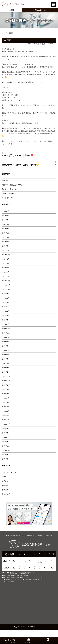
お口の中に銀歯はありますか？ (13, 185)
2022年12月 (6, 255)
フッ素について (7, 198)
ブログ (4, 477)
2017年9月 (5, 455)
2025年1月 (5, 211)
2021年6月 (5, 302)
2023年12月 (6, 233)
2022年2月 (5, 272)
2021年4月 (5, 311)
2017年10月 (6, 450)
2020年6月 (5, 355)
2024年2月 (5, 229)
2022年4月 (5, 268)
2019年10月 (6, 385)
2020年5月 (5, 359)
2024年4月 (5, 224)
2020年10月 (6, 337)
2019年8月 (5, 394)
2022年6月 (5, 263)
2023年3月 (5, 246)
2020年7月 (5, 350)
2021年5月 (5, 307)
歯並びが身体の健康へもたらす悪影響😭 (20, 165)
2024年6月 (5, 220)
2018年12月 (6, 424)
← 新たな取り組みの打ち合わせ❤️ (17, 155)
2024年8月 (5, 216)
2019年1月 (5, 420)
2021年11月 (6, 285)
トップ (4, 33)
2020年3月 (5, 368)
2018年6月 (5, 442)
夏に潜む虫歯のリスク (10, 189)
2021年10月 (6, 289)
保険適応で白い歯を (9, 194)
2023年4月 (5, 242)
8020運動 (5, 181)
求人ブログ (6, 494)
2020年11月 (6, 333)
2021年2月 (5, 320)
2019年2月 (5, 415)
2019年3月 (5, 411)
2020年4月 (5, 363)
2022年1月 (5, 276)
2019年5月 (5, 402)
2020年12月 (6, 329)
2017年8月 (5, 459)
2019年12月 (6, 376)
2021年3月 (5, 315)
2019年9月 (5, 389)
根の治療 (5, 490)
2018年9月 (5, 429)
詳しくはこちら (40, 10)
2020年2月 (5, 372)
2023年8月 (5, 237)
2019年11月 (6, 381)
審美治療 (5, 485)
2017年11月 (6, 446)
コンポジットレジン (9, 472)
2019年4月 (5, 407)
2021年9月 (5, 294)
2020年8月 (5, 346)
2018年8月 (5, 433)
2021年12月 (6, 281)
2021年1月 (5, 324)
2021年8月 (5, 298)
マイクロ (5, 481)
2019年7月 (5, 398)
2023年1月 (5, 250)
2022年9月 (5, 259)
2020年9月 (5, 342)
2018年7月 (5, 437)
